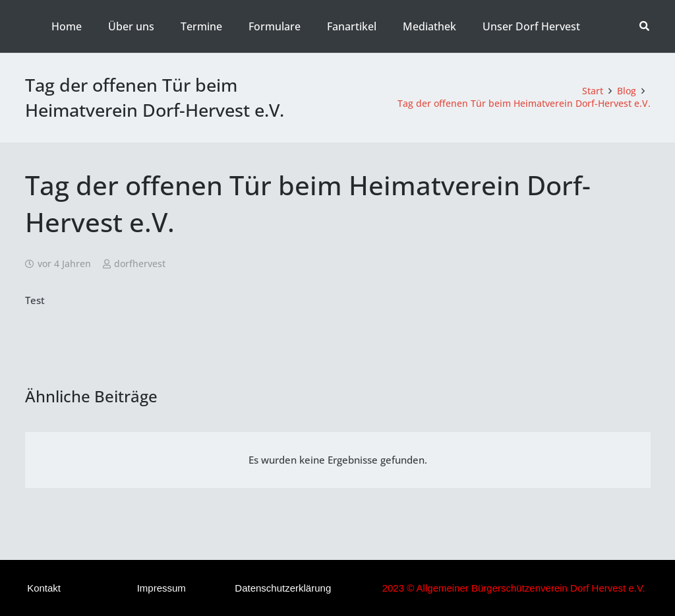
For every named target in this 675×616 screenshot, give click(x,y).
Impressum (161, 588)
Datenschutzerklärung (283, 588)
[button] (644, 26)
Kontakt (44, 588)
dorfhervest (140, 264)
